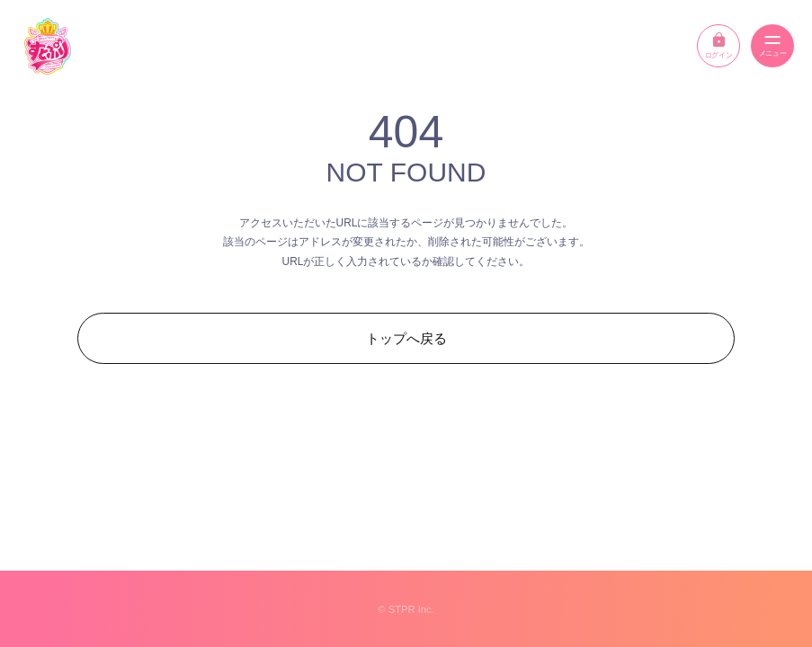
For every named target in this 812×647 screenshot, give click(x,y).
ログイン (718, 46)
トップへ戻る (406, 338)
